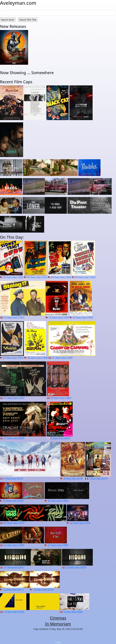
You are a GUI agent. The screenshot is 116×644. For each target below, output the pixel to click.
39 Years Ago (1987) (61, 398)
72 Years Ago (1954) (59, 317)
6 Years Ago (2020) (73, 612)
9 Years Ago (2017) (13, 478)
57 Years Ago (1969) (62, 358)
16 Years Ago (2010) (60, 438)
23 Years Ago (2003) (76, 567)
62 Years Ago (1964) (58, 501)
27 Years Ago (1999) (58, 545)
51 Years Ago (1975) (14, 398)
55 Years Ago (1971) (14, 523)
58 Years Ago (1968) (38, 358)
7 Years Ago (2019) (98, 478)
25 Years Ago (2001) (14, 567)
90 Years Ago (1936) (13, 277)
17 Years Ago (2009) (14, 438)
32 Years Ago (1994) (14, 545)
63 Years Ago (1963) (83, 317)
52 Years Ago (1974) (80, 523)
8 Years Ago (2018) (73, 478)
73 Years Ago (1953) (14, 317)
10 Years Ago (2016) (43, 589)
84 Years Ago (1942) (61, 277)
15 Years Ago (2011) (13, 589)
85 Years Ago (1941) (37, 277)
